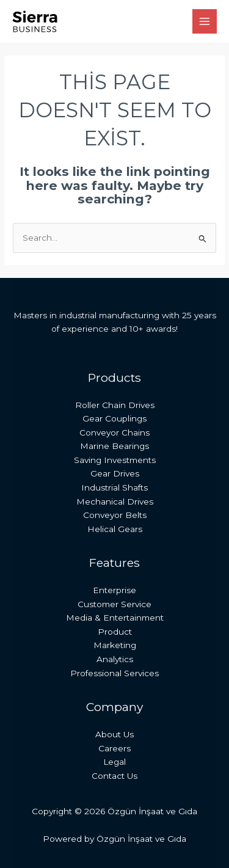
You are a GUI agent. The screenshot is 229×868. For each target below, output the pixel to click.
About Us (114, 734)
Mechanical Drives (115, 501)
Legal (114, 762)
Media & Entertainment (115, 618)
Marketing (115, 645)
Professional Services (114, 673)
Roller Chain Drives (115, 405)
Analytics (115, 659)
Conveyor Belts (115, 515)
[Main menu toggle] (205, 22)
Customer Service (114, 604)
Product (115, 632)
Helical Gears (115, 529)
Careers (114, 748)
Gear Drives (115, 473)
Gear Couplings (114, 418)
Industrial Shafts (114, 487)
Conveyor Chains (114, 432)
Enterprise (114, 590)
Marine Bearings (114, 446)
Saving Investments (115, 460)
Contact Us (114, 776)
